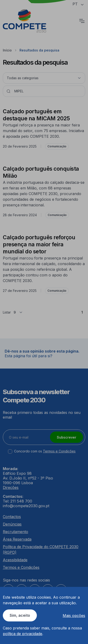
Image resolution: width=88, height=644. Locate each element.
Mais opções (74, 616)
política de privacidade (23, 634)
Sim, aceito (20, 615)
